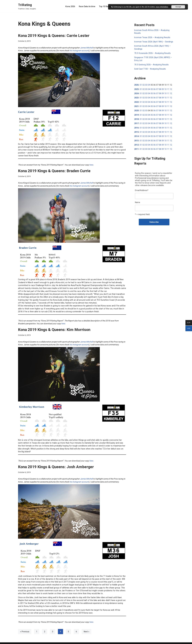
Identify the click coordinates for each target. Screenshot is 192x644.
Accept (178, 7)
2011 (136, 148)
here (91, 164)
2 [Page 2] (44, 626)
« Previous (25, 626)
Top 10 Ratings (107, 6)
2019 (136, 114)
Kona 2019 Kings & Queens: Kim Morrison (54, 328)
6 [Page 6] (76, 626)
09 (161, 89)
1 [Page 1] (36, 626)
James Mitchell (86, 48)
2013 (136, 140)
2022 (136, 101)
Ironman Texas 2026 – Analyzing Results (152, 37)
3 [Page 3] (52, 626)
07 (156, 89)
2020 (136, 110)
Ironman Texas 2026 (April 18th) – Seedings (153, 42)
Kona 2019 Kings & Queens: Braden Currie (54, 170)
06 (154, 89)
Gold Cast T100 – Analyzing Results (150, 68)
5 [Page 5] (68, 626)
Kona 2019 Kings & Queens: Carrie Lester (54, 36)
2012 (136, 144)
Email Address (142, 189)
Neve (20, 641)
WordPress (39, 641)
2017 (136, 123)
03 (146, 84)
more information (162, 7)
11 (167, 89)
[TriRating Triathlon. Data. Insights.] (27, 6)
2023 (136, 97)
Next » (86, 626)
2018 (136, 118)
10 (164, 89)
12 (169, 89)
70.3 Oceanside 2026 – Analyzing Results (152, 53)
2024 (136, 93)
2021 (136, 106)
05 (151, 89)
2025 (136, 89)
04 (148, 84)
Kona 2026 (72, 6)
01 (141, 84)
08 (159, 89)
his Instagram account (79, 50)
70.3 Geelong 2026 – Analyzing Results (151, 64)
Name (138, 201)
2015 (136, 131)
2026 (136, 84)
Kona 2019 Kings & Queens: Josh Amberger (56, 462)
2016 (136, 127)
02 (143, 84)
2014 (136, 135)
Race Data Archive (88, 6)
